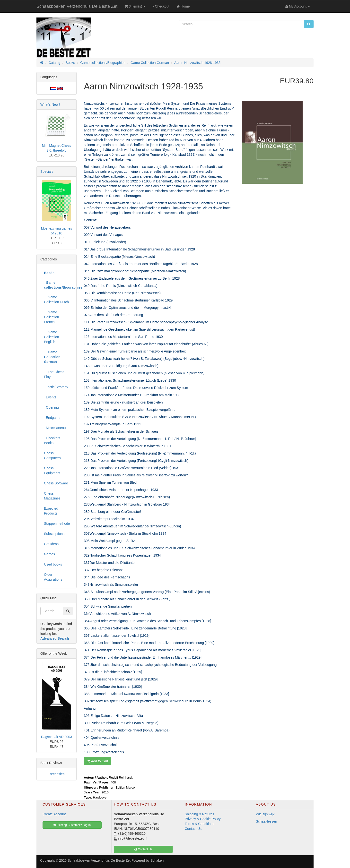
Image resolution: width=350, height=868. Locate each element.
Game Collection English (51, 337)
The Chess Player (54, 374)
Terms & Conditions (199, 824)
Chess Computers (52, 455)
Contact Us (193, 829)
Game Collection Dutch (56, 300)
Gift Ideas (51, 544)
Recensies (57, 774)
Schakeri (157, 860)
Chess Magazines (52, 496)
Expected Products (51, 511)
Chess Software (56, 483)
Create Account (54, 814)
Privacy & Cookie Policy (203, 819)
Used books (53, 564)
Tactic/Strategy (56, 387)
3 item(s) (135, 6)
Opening (51, 407)
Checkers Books (52, 440)
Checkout (161, 6)
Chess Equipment (52, 471)
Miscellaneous (56, 428)
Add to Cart (98, 761)
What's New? (50, 104)
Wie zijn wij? (265, 814)
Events (50, 397)
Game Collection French (51, 317)
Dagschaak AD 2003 (57, 737)
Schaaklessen (267, 821)
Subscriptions (54, 534)
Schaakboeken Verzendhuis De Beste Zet (77, 6)
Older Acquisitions (53, 577)
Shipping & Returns (199, 814)
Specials (47, 172)
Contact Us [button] (143, 849)
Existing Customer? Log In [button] (72, 825)
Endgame (52, 418)
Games (49, 554)
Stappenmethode (57, 524)
